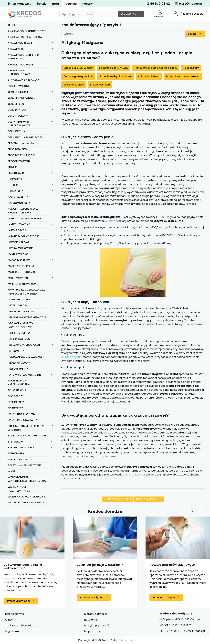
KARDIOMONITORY (19, 203)
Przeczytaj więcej (18, 601)
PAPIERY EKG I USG (19, 339)
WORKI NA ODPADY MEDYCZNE (26, 497)
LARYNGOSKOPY (18, 230)
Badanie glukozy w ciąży (78, 68)
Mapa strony (92, 631)
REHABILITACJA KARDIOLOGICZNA (19, 382)
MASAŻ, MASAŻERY (19, 260)
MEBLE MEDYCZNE (19, 278)
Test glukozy (191, 68)
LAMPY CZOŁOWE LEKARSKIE (25, 218)
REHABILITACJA (17, 390)
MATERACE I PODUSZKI (21, 272)
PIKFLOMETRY (16, 351)
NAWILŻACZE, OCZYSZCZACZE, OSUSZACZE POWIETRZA (26, 292)
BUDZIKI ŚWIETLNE (19, 86)
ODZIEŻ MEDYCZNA (19, 300)
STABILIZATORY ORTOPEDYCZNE (27, 436)
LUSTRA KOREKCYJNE (21, 248)
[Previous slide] (192, 511)
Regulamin (91, 620)
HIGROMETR (15, 179)
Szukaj (192, 34)
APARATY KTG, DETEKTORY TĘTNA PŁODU (24, 57)
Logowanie (12, 631)
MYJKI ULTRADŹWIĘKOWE (23, 284)
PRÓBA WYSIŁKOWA (20, 363)
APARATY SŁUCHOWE (20, 65)
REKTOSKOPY (16, 396)
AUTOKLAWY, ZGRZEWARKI (24, 80)
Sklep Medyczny (20, 3)
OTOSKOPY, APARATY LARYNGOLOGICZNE (21, 325)
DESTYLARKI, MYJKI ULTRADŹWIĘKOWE (19, 124)
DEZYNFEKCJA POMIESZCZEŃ (25, 137)
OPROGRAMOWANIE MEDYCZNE (27, 317)
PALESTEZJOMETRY (19, 333)
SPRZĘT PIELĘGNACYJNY (22, 420)
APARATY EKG (16, 49)
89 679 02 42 (158, 3)
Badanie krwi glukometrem (115, 76)
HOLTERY (13, 185)
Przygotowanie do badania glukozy (156, 68)
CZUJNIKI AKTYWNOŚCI (22, 98)
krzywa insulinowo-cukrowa (183, 76)
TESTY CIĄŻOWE (17, 459)
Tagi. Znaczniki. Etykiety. (20, 626)
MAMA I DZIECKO (18, 254)
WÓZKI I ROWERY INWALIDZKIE (26, 502)
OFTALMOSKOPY (18, 305)
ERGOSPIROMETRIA (19, 161)
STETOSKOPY (16, 442)
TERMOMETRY (16, 453)
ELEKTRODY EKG (17, 149)
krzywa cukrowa (100, 85)
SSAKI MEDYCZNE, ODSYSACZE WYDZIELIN (26, 428)
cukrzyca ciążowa (149, 76)
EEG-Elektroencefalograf (24, 143)
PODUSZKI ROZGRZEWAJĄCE (25, 357)
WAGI (11, 471)
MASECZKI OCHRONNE (21, 266)
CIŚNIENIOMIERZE (18, 92)
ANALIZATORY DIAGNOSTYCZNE (27, 31)
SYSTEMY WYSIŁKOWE (21, 448)
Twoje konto (160, 14)
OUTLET (12, 25)
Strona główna (15, 614)
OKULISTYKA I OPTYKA (21, 311)
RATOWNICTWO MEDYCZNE (25, 375)
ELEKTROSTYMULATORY (22, 155)
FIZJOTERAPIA (16, 173)
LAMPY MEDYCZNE (19, 224)
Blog (55, 3)
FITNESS (13, 167)
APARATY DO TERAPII (20, 43)
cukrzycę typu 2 (72, 357)
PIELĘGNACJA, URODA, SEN (24, 345)
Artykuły (71, 3)
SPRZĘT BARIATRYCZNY (22, 414)
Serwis (42, 3)
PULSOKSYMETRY (18, 369)
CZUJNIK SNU (16, 104)
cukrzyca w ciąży (74, 85)
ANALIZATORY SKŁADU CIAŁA (25, 37)
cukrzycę (111, 221)
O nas (9, 620)
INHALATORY (15, 191)
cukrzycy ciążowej (133, 475)
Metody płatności (95, 614)
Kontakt (88, 3)
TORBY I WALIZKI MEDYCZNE (25, 465)
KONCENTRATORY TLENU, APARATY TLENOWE (23, 211)
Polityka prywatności (98, 626)
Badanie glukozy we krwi (78, 76)
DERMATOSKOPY (18, 116)
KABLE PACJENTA (18, 197)
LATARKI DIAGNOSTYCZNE (23, 236)
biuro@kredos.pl (189, 3)
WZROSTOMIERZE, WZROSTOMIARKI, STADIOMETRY (27, 479)
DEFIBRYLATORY (17, 110)
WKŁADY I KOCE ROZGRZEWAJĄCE (19, 489)
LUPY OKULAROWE (19, 242)
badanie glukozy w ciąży (114, 68)
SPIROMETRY (15, 408)
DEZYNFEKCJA (16, 131)
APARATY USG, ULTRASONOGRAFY (19, 72)
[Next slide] (202, 511)
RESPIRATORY (16, 402)
